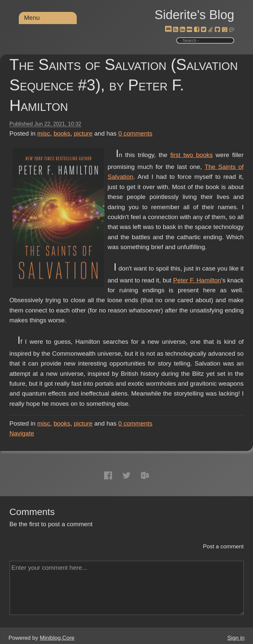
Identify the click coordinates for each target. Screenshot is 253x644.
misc (44, 133)
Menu (32, 18)
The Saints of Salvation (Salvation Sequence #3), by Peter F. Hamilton (124, 85)
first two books (192, 155)
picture (83, 133)
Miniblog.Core (57, 638)
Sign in (236, 638)
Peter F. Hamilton (197, 280)
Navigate (22, 433)
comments (135, 133)
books (62, 133)
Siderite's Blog (194, 15)
